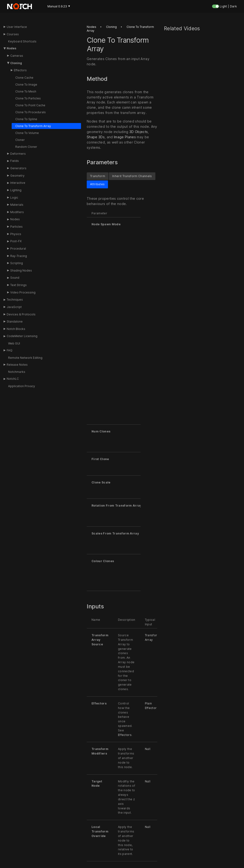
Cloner (20, 140)
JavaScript (14, 307)
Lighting (16, 190)
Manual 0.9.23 (59, 6)
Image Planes (125, 137)
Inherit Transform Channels (132, 176)
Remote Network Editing (25, 358)
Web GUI (14, 343)
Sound (15, 278)
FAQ (10, 350)
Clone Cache (24, 78)
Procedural (18, 249)
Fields (15, 161)
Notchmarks (17, 372)
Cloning (16, 63)
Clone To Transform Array (33, 126)
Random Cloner (26, 147)
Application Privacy (22, 386)
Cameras (17, 56)
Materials (17, 205)
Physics (16, 234)
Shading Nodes (21, 270)
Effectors (20, 70)
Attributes (97, 184)
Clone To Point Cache (30, 105)
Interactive (18, 183)
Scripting (17, 263)
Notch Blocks (16, 329)
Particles (16, 227)
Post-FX (16, 241)
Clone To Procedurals (30, 112)
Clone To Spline (26, 119)
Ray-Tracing (19, 256)
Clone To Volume (27, 133)
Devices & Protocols (21, 314)
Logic (14, 198)
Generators (18, 168)
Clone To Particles (28, 98)
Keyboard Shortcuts (22, 41)
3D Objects (139, 132)
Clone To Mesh (26, 91)
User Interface (17, 27)
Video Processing (23, 292)
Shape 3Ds (96, 137)
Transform (98, 176)
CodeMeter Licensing (22, 336)
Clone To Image (26, 85)
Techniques (15, 300)
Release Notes (17, 365)
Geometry (17, 176)
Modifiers (17, 212)
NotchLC (13, 379)
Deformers (18, 154)
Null (148, 749)
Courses (13, 34)
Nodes (11, 48)
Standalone (15, 321)
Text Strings (18, 285)
